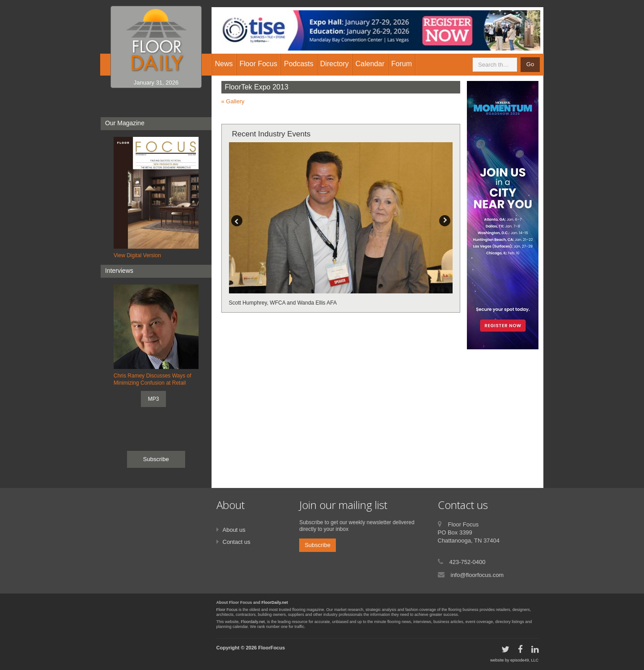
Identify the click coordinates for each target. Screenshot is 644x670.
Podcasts (299, 64)
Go (530, 64)
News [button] (224, 64)
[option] (341, 225)
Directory (335, 64)
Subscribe (156, 459)
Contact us (237, 542)
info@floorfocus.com (477, 575)
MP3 (154, 399)
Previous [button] (237, 221)
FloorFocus (271, 648)
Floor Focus (227, 610)
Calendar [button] (370, 64)
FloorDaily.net (275, 602)
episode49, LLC (524, 660)
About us (234, 530)
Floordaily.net (253, 622)
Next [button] (445, 221)
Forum (402, 64)
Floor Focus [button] (258, 64)
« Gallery (233, 101)
